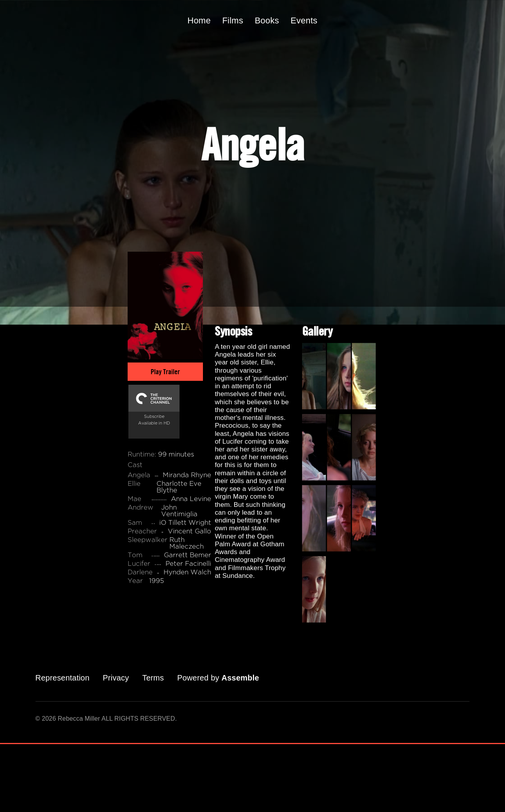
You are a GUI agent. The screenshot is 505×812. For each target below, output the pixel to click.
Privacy (116, 678)
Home (199, 20)
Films (233, 20)
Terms (153, 678)
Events (304, 20)
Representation (63, 678)
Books (267, 20)
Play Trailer (165, 372)
